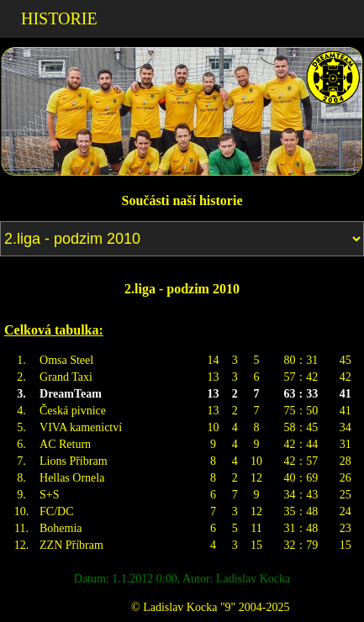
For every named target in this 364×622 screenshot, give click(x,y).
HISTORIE (59, 18)
